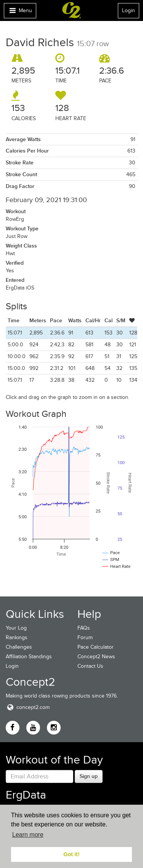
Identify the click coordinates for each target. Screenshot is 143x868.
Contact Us (90, 666)
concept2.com (28, 707)
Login (129, 10)
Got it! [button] (71, 854)
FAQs (84, 628)
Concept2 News (96, 657)
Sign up (89, 776)
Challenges (19, 647)
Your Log (16, 628)
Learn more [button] (28, 835)
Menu (20, 12)
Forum (85, 637)
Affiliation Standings (29, 657)
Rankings (17, 637)
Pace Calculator (96, 647)
